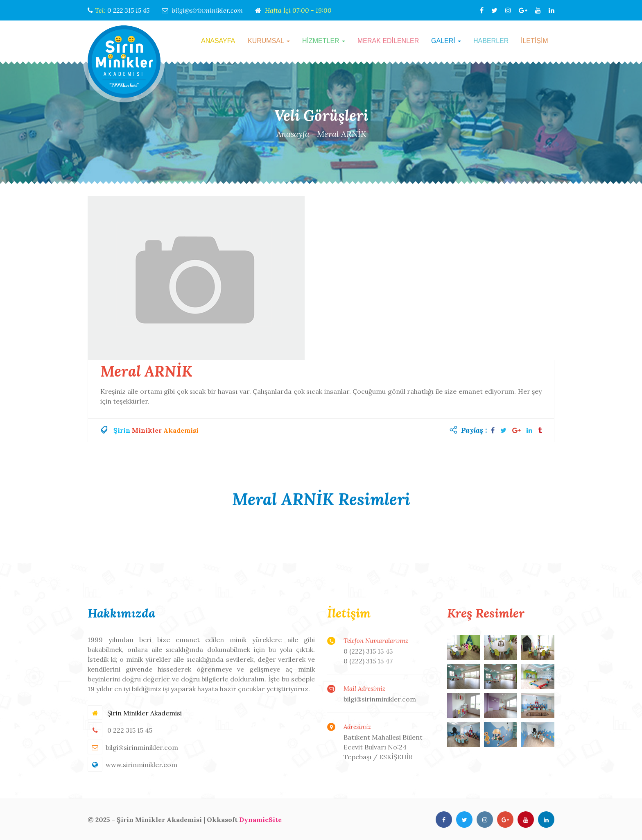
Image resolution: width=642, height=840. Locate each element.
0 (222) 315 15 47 (368, 661)
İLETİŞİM (535, 41)
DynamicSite (260, 820)
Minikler (147, 430)
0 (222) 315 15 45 (368, 651)
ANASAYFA (218, 41)
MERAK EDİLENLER (388, 41)
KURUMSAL (269, 41)
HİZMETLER (324, 41)
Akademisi (181, 430)
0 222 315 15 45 (128, 10)
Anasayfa (293, 134)
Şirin (122, 430)
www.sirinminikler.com (141, 765)
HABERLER (491, 41)
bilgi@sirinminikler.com (207, 10)
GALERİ (446, 41)
